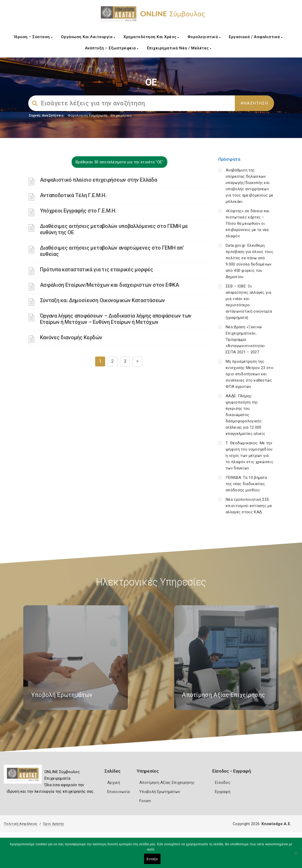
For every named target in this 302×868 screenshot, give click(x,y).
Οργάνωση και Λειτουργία (88, 37)
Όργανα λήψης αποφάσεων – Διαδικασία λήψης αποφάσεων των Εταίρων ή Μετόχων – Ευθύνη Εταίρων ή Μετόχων (116, 319)
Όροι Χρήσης (54, 824)
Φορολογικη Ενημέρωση (87, 115)
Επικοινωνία (118, 792)
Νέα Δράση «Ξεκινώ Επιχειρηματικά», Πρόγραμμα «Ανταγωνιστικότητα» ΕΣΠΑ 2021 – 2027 (245, 340)
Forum (145, 801)
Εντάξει (152, 859)
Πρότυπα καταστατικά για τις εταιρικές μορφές (97, 269)
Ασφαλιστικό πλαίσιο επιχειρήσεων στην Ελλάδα (99, 180)
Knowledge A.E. (276, 824)
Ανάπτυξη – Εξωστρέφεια (112, 48)
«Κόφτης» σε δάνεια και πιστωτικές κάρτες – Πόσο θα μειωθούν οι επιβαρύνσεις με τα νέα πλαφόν (248, 223)
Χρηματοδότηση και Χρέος (151, 37)
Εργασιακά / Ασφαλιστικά (256, 37)
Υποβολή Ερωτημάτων (160, 792)
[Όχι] (295, 855)
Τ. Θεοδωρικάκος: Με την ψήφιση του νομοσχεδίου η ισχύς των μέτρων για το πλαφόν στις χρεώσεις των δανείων (249, 456)
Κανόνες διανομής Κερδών (71, 337)
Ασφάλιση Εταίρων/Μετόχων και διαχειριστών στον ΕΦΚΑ (110, 285)
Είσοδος (223, 783)
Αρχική (114, 783)
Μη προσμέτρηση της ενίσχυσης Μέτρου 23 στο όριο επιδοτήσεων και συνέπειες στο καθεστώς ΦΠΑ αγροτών (249, 374)
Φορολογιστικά (204, 37)
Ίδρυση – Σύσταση (33, 37)
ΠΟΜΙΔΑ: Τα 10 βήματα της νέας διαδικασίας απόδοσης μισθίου (246, 484)
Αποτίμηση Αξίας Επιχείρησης (167, 783)
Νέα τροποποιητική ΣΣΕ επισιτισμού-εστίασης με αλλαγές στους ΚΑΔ (249, 506)
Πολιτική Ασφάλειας (21, 824)
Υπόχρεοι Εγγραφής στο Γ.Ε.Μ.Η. (78, 211)
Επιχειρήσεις (121, 115)
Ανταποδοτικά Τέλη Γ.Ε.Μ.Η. (73, 195)
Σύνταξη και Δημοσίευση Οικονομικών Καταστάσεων (102, 300)
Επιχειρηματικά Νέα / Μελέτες (179, 48)
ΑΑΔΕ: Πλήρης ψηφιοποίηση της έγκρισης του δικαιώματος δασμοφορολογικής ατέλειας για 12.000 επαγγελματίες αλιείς (245, 415)
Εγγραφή (223, 792)
